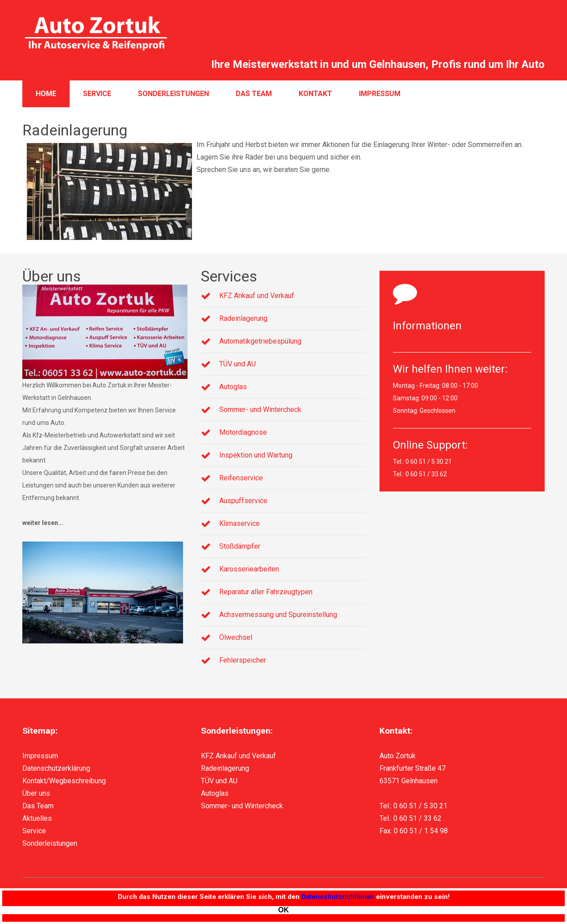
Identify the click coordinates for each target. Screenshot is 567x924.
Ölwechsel (236, 637)
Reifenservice (241, 478)
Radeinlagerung (243, 318)
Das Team (254, 94)
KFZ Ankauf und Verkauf (257, 296)
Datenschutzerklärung (56, 768)
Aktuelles (37, 818)
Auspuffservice (243, 501)
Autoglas (233, 387)
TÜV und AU (238, 364)
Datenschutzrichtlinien (338, 897)
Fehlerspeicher (243, 660)
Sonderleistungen (173, 94)
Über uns (36, 793)
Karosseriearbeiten (249, 569)
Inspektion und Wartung (256, 455)
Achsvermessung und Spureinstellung (278, 615)
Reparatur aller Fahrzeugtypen (266, 592)
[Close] (283, 910)
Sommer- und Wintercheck (260, 409)
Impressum (380, 94)
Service (97, 94)
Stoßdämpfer (240, 546)
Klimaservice (240, 523)
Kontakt (315, 94)
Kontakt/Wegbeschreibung (64, 781)
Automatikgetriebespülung (260, 341)
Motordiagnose (243, 432)
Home (46, 94)
